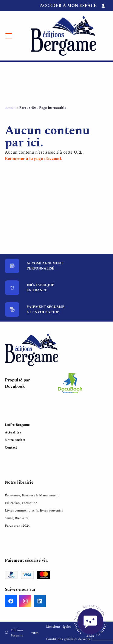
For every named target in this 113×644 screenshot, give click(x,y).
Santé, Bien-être (17, 518)
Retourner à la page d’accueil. (34, 159)
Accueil (10, 108)
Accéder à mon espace (68, 6)
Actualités (13, 432)
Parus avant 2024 (17, 526)
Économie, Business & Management (32, 495)
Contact (11, 448)
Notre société (15, 440)
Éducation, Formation (21, 503)
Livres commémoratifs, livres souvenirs (34, 510)
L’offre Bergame (17, 425)
